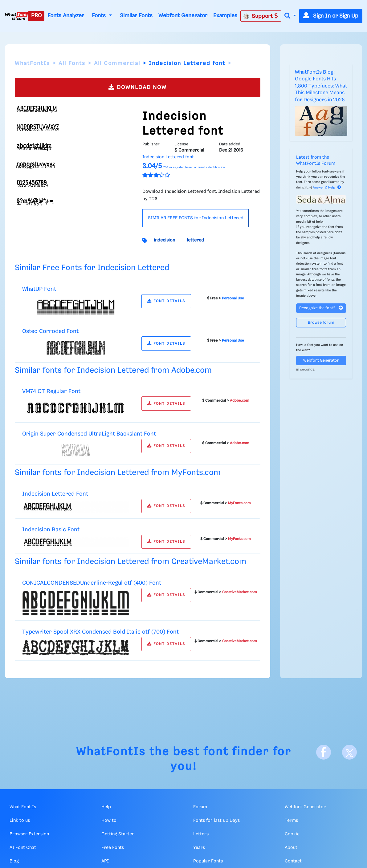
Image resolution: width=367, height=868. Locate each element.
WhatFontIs (32, 63)
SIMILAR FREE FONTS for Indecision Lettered (196, 218)
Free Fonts (113, 848)
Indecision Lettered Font (55, 494)
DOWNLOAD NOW (138, 87)
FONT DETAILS (166, 301)
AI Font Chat (23, 848)
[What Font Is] (16, 16)
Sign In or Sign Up (331, 16)
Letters (201, 834)
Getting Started (118, 834)
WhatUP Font (39, 289)
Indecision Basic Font (51, 530)
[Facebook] (324, 752)
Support (261, 16)
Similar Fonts (136, 16)
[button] (290, 16)
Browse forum (321, 323)
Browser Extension (29, 834)
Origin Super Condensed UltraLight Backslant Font (89, 434)
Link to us (20, 821)
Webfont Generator (183, 16)
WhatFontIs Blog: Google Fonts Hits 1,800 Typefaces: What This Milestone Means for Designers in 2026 (321, 86)
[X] (349, 752)
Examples (225, 16)
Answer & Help (327, 188)
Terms (291, 821)
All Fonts (72, 63)
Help (106, 807)
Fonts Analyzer (66, 16)
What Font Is (23, 807)
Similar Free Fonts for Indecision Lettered (92, 268)
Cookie (292, 834)
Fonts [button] (100, 16)
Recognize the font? (321, 308)
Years (199, 848)
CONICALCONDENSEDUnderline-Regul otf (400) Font (92, 583)
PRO (36, 16)
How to (109, 821)
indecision (164, 240)
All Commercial (117, 63)
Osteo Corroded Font (50, 331)
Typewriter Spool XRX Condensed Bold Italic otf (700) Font (100, 632)
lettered (195, 240)
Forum (200, 807)
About (291, 848)
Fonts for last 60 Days (216, 821)
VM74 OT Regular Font (51, 391)
